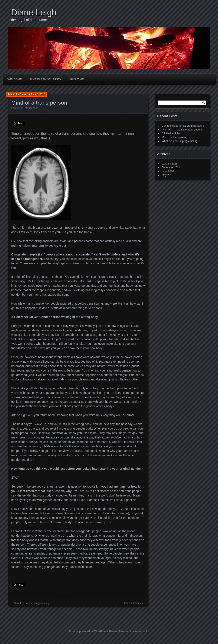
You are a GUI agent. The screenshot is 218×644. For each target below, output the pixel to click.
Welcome (15, 79)
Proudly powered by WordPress (88, 631)
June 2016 (168, 171)
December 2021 (171, 167)
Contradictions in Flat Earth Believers (183, 126)
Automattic (142, 631)
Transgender (30, 108)
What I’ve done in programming (31, 603)
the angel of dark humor (29, 20)
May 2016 (167, 175)
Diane (23, 94)
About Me (77, 79)
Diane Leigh (34, 12)
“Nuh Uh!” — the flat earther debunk (182, 130)
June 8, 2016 (38, 94)
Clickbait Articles (133, 603)
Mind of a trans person (174, 137)
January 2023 (170, 164)
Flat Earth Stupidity (46, 79)
